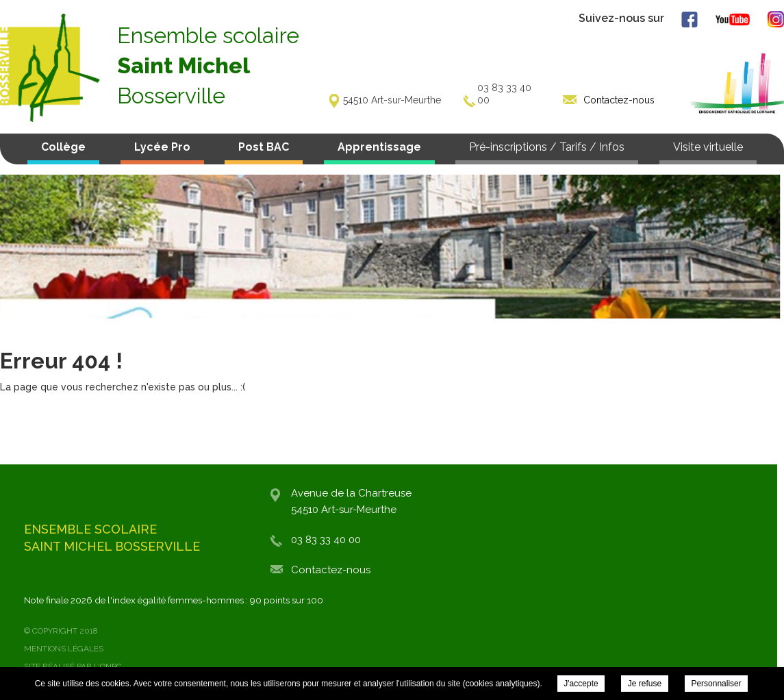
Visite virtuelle (708, 147)
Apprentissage (379, 147)
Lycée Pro (162, 147)
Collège (63, 147)
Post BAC (264, 147)
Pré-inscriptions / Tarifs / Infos (547, 147)
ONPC (111, 666)
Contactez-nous (331, 570)
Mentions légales (64, 649)
